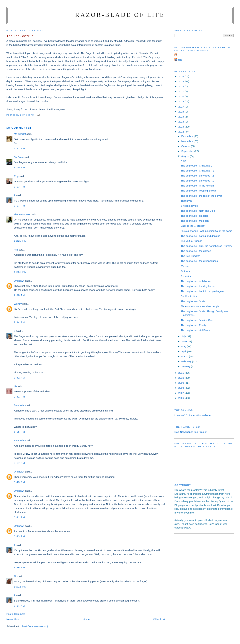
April (184, 351)
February (187, 361)
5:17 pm (19, 463)
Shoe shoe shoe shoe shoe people (200, 306)
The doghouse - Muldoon (195, 221)
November (187, 141)
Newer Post (13, 619)
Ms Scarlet (20, 134)
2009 (181, 383)
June (184, 341)
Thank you (186, 201)
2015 (181, 117)
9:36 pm (19, 567)
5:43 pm (19, 482)
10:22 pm (20, 241)
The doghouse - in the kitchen (197, 186)
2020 (181, 96)
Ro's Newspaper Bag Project (190, 432)
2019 (181, 101)
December (187, 136)
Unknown (19, 281)
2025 (181, 81)
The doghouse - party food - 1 (197, 181)
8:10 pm (19, 167)
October (186, 146)
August (186, 156)
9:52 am (19, 378)
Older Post (159, 619)
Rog (16, 176)
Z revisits (186, 276)
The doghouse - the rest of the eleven (202, 196)
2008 (181, 388)
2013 (181, 127)
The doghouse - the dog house (198, 286)
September (188, 151)
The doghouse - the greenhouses (199, 261)
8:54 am (19, 606)
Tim (16, 576)
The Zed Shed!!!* (190, 256)
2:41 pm (19, 397)
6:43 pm (19, 536)
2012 (181, 132)
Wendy (18, 304)
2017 (181, 107)
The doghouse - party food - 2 (197, 176)
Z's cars (185, 266)
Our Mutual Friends (191, 241)
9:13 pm (19, 187)
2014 (181, 122)
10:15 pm (20, 587)
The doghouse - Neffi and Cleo (198, 211)
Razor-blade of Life (120, 15)
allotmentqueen (22, 214)
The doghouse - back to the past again (202, 291)
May (184, 346)
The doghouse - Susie (193, 301)
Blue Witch (20, 405)
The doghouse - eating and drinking (200, 236)
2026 (181, 76)
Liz (15, 386)
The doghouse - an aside (195, 216)
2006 (181, 398)
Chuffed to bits (189, 296)
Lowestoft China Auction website (193, 415)
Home (86, 619)
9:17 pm (19, 206)
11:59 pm (20, 272)
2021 (181, 91)
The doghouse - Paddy (193, 325)
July (184, 336)
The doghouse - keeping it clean (199, 191)
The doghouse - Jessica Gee (197, 320)
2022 (181, 86)
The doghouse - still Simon (196, 330)
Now (183, 161)
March (185, 356)
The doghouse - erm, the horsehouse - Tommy (206, 246)
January (186, 366)
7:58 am (19, 295)
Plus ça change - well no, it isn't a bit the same (206, 231)
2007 (181, 393)
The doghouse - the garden (196, 251)
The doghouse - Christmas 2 (196, 166)
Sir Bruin (19, 157)
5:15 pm (19, 432)
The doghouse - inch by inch (196, 281)
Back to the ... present (193, 226)
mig (16, 250)
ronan (179, 60)
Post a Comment (16, 614)
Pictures (185, 271)
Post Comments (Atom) (35, 626)
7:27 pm (19, 148)
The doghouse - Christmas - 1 (197, 171)
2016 (181, 112)
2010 (181, 378)
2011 (181, 373)
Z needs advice (189, 206)
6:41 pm (19, 517)
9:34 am (19, 322)
